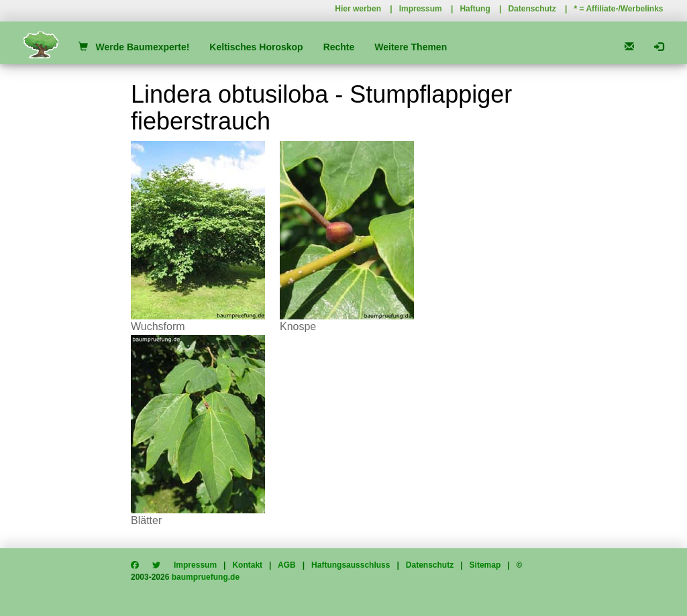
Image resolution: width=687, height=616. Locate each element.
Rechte (339, 47)
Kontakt (247, 565)
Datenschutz (532, 9)
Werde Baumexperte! (134, 47)
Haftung (475, 9)
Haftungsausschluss (351, 565)
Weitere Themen (411, 47)
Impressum (421, 9)
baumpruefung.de (206, 577)
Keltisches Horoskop (256, 47)
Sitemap (485, 565)
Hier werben (358, 9)
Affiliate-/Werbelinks (624, 9)
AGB (287, 565)
